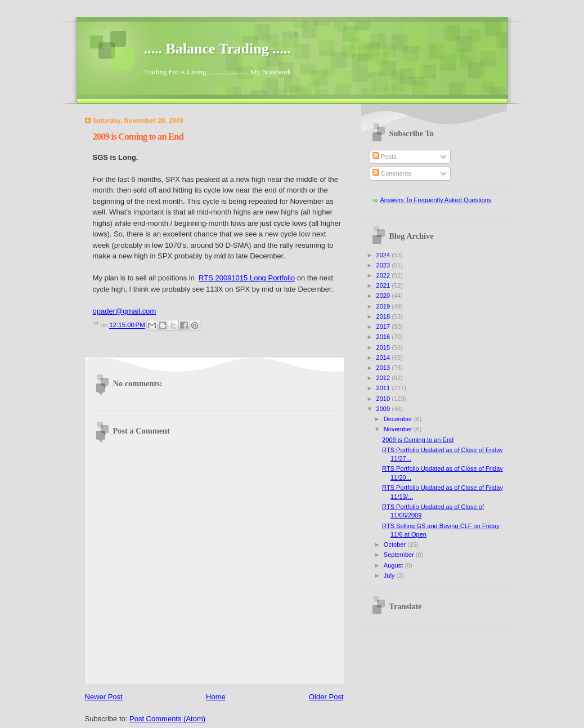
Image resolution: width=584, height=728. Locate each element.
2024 (384, 255)
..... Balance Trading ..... (217, 49)
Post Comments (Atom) (167, 719)
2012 (384, 378)
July (390, 575)
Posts (385, 157)
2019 (384, 306)
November (399, 429)
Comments (392, 173)
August (394, 565)
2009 (384, 409)
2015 (384, 347)
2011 (384, 388)
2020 (384, 296)
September (400, 555)
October (396, 544)
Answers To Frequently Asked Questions (436, 200)
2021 (384, 285)
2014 (384, 358)
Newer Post (104, 697)
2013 (384, 368)
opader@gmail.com (125, 311)
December (399, 419)
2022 (384, 275)
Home (216, 697)
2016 (384, 337)
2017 (384, 327)
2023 (384, 265)
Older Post (326, 697)
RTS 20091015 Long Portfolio (247, 278)
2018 (384, 316)
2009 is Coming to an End (418, 440)
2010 (384, 399)
